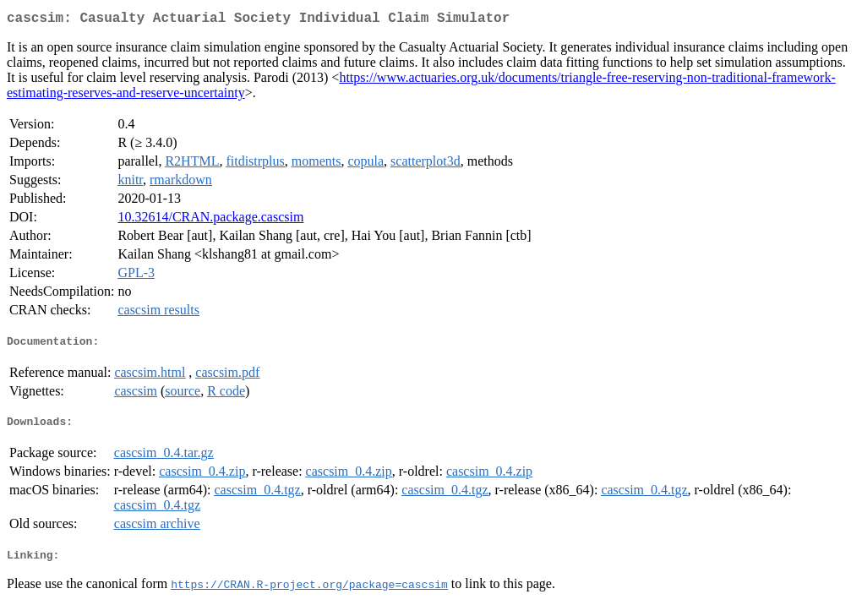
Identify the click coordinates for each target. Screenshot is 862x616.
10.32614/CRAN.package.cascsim (210, 220)
